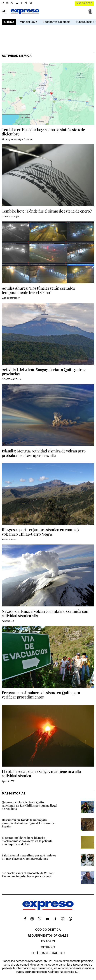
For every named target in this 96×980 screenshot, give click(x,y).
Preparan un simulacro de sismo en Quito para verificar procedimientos (41, 695)
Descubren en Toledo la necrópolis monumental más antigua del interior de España (28, 823)
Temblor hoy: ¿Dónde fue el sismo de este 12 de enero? (47, 211)
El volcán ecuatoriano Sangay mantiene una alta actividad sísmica (41, 773)
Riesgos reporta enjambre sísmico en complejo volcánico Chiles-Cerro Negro (41, 532)
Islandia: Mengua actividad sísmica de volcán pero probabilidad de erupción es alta (44, 453)
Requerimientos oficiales (48, 936)
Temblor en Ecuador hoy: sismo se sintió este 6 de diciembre (43, 132)
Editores (48, 941)
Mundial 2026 (29, 22)
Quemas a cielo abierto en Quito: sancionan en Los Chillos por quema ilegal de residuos (30, 805)
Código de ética (48, 930)
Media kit (48, 947)
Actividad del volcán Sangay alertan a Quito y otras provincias (43, 372)
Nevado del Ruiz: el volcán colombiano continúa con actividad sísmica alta (45, 613)
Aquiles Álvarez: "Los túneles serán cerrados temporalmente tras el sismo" (38, 290)
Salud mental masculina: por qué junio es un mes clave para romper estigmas (29, 857)
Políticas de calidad (48, 953)
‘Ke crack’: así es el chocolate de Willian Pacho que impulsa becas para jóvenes (28, 875)
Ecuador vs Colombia (57, 22)
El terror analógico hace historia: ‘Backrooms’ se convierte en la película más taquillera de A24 (27, 841)
